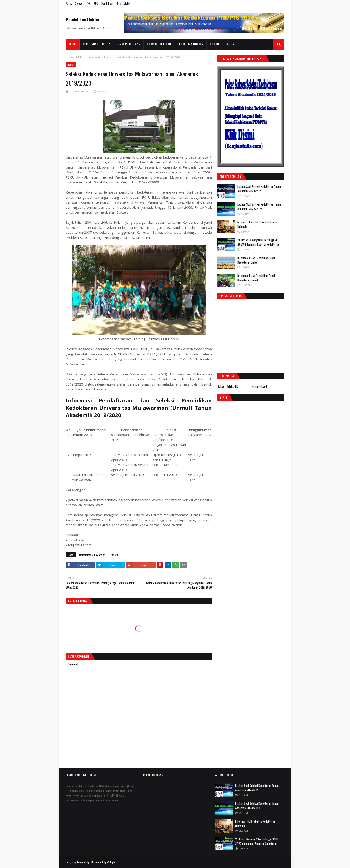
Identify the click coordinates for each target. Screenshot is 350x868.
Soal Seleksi (123, 3)
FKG (89, 3)
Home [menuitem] (73, 44)
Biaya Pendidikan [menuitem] (129, 44)
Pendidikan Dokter (83, 19)
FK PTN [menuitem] (214, 44)
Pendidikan (107, 3)
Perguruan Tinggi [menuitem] (95, 44)
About (69, 3)
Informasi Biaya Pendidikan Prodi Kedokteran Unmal (256, 278)
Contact (79, 3)
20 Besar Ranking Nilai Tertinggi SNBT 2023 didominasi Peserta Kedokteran (259, 242)
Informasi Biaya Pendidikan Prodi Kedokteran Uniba (256, 260)
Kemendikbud (259, 386)
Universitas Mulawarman (92, 555)
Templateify (83, 862)
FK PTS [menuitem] (230, 44)
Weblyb (111, 862)
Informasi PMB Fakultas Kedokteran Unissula (258, 224)
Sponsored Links (231, 296)
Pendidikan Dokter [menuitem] (190, 44)
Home (70, 57)
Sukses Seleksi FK (228, 386)
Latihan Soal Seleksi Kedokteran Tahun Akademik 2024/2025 (259, 189)
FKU (96, 3)
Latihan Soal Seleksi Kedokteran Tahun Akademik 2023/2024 (259, 206)
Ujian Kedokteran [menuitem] (159, 44)
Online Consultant (80, 91)
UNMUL (81, 57)
